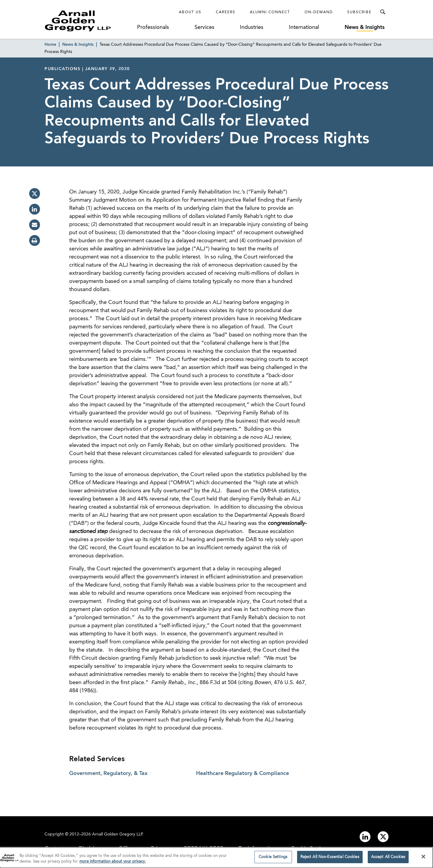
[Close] (423, 858)
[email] (35, 225)
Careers (226, 12)
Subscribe (359, 12)
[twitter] (35, 194)
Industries (252, 27)
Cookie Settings (273, 859)
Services (204, 27)
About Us (190, 12)
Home (50, 45)
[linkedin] (35, 209)
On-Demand (319, 12)
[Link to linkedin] (365, 837)
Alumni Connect (270, 12)
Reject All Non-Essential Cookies (330, 859)
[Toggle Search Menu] (382, 12)
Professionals (153, 27)
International (304, 27)
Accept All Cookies (388, 859)
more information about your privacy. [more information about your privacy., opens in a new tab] (113, 863)
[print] (35, 240)
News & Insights (365, 27)
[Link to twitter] (383, 837)
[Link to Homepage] (89, 21)
